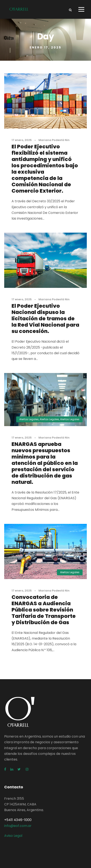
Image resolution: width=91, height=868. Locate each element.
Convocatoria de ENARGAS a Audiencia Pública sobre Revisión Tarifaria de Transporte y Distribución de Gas (44, 610)
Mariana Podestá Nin (54, 140)
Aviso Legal (13, 836)
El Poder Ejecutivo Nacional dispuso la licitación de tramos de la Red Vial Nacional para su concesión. (45, 319)
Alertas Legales (29, 419)
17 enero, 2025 (22, 140)
